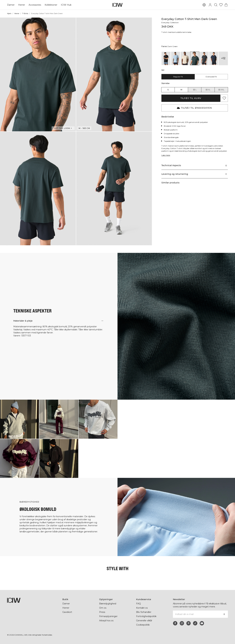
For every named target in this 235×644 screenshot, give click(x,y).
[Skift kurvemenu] (226, 5)
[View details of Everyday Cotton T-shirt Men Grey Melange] (204, 58)
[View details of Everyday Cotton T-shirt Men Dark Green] (195, 58)
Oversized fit (211, 77)
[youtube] (202, 623)
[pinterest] (189, 623)
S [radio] (168, 90)
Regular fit (178, 77)
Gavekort (67, 612)
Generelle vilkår (144, 621)
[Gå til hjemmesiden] (117, 5)
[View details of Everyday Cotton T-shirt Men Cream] (185, 58)
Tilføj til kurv (191, 98)
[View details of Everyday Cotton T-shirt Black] (166, 58)
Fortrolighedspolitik (147, 616)
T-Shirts (25, 14)
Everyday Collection (170, 22)
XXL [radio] (221, 90)
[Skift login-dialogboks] (210, 5)
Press (102, 612)
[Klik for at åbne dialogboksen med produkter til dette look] (19, 419)
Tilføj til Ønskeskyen (194, 108)
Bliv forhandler (144, 612)
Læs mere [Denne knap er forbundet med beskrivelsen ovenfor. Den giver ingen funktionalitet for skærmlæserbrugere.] (166, 155)
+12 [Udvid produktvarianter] (223, 58)
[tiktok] (195, 623)
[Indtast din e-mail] (196, 614)
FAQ (138, 604)
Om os (103, 608)
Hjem (9, 14)
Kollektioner (51, 5)
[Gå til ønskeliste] (221, 5)
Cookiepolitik (143, 625)
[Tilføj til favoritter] (224, 98)
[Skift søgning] (216, 5)
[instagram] (182, 623)
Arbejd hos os (106, 621)
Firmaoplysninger (109, 616)
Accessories (35, 5)
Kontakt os (142, 608)
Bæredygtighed (108, 604)
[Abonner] (224, 614)
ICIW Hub (66, 5)
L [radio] (195, 90)
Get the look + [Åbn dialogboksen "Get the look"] (63, 128)
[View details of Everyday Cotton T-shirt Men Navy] (214, 58)
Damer (11, 5)
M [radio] (181, 90)
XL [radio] (208, 90)
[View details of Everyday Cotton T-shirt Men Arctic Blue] (176, 58)
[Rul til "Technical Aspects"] (195, 166)
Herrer (22, 5)
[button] (38, 74)
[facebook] (175, 623)
